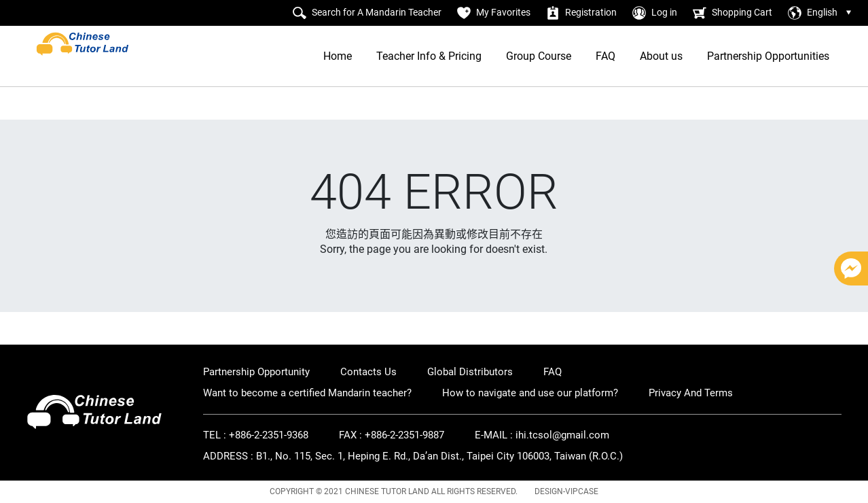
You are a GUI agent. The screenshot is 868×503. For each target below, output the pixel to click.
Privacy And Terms (691, 393)
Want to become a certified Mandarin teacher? (307, 393)
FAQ (605, 56)
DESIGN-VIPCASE (566, 491)
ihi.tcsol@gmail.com (562, 435)
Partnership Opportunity (256, 372)
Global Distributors (470, 372)
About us (661, 56)
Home (338, 56)
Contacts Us (368, 372)
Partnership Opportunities (768, 56)
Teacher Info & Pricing (429, 56)
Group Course (539, 56)
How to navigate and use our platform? (530, 393)
